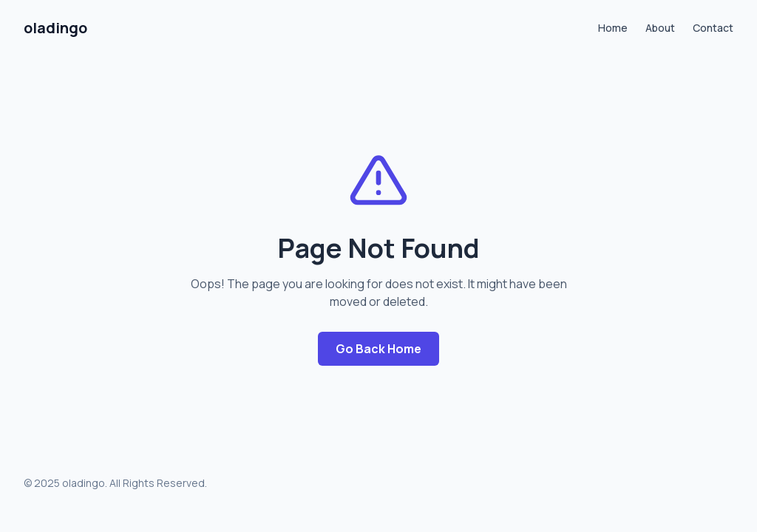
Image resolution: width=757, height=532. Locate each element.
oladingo (55, 28)
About (660, 28)
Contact (713, 28)
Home (613, 28)
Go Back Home (378, 349)
